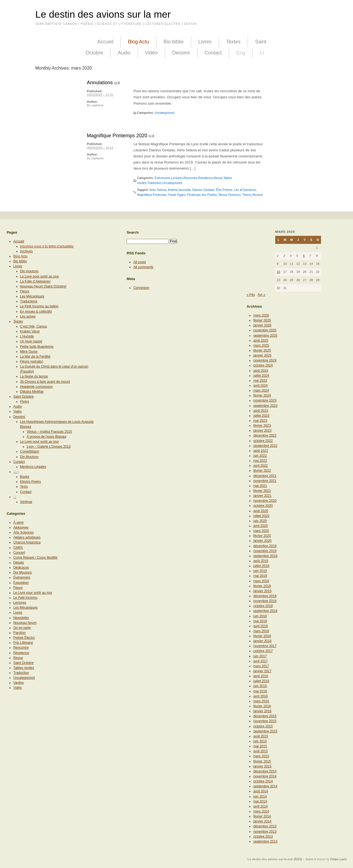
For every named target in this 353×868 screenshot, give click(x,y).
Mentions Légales (33, 467)
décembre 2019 (265, 546)
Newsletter (21, 618)
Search (133, 232)
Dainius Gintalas (203, 190)
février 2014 (262, 816)
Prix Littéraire (23, 643)
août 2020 (261, 511)
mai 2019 (260, 576)
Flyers (25, 402)
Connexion (141, 288)
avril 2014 (260, 806)
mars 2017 (261, 666)
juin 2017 (260, 656)
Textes (233, 42)
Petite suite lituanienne (37, 347)
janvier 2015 (262, 766)
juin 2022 (260, 456)
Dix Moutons (29, 457)
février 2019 (262, 586)
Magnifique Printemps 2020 (117, 136)
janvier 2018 (262, 641)
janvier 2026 (262, 325)
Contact (213, 53)
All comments (143, 267)
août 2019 (261, 561)
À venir (18, 523)
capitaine (97, 105)
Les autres (28, 316)
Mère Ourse (29, 352)
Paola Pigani (177, 195)
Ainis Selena (158, 190)
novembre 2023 (265, 400)
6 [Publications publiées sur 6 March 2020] (304, 256)
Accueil (105, 42)
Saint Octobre (23, 397)
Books (25, 477)
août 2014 (261, 791)
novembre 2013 (265, 832)
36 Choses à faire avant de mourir (45, 382)
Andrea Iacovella (179, 190)
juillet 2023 (261, 416)
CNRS (18, 548)
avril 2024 (260, 386)
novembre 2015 (265, 721)
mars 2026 (261, 315)
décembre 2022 (265, 436)
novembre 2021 (265, 481)
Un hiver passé (31, 341)
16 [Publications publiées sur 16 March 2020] (279, 272)
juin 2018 (260, 616)
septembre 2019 (265, 556)
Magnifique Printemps (152, 195)
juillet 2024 (261, 376)
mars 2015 (261, 756)
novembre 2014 (265, 776)
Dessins (181, 53)
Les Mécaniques (32, 296)
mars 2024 (261, 391)
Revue (218, 178)
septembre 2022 (265, 446)
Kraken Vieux (30, 331)
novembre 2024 (265, 360)
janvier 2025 (262, 355)
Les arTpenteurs (245, 190)
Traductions (29, 301)
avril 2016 (260, 696)
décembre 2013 (265, 826)
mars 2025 (261, 345)
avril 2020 (260, 526)
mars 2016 (261, 701)
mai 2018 (260, 621)
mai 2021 (260, 486)
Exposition (21, 583)
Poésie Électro (24, 638)
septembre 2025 (265, 336)
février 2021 (262, 491)
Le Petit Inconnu (25, 598)
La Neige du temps (34, 376)
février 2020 (262, 536)
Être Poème (224, 190)
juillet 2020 (261, 516)
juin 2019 (260, 571)
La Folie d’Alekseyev (35, 281)
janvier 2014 (262, 821)
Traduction (154, 183)
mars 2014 (261, 811)
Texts (24, 487)
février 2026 (262, 320)
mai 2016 (260, 691)
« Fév (251, 295)
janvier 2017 (262, 671)
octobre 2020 (263, 506)
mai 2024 (260, 381)
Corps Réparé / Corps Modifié (35, 558)
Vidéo (151, 53)
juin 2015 (260, 741)
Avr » (261, 295)
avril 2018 (260, 626)
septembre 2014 (265, 786)
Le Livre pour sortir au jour (40, 276)
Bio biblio (174, 42)
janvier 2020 (262, 541)
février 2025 (262, 350)
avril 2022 (260, 466)
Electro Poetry (31, 482)
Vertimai (26, 502)
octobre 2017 (263, 651)
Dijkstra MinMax (32, 392)
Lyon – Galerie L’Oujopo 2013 (49, 447)
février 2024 (262, 395)
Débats (18, 563)
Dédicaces (21, 568)
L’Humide (27, 336)
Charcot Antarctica (27, 542)
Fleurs (25, 291)
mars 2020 (261, 531)
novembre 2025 (265, 330)
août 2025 (261, 341)
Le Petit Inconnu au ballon (39, 306)
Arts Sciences (23, 532)
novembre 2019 (265, 551)
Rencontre (190, 178)
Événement (162, 178)
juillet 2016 (261, 681)
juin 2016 (260, 686)
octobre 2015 (263, 726)
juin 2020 (260, 521)
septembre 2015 (265, 731)
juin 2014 (260, 796)
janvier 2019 (262, 591)
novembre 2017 (265, 646)
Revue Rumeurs (229, 195)
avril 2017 (260, 661)
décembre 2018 (265, 596)
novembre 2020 (265, 501)
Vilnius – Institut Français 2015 (49, 432)
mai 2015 (260, 746)
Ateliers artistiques (27, 537)
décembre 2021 (265, 476)
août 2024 (261, 371)
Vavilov (18, 683)
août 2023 (261, 411)
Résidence (205, 178)
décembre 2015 (265, 716)
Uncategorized (165, 113)
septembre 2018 (265, 611)
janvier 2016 (262, 711)
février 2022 (262, 471)
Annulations (100, 83)
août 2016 (261, 676)
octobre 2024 (263, 365)
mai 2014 (260, 801)
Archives (26, 251)
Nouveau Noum (25, 623)
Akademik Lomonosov (37, 387)
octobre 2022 (263, 441)
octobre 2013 (263, 837)
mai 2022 (260, 461)
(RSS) (298, 859)
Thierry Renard (252, 195)
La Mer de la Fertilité (35, 357)
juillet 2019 (261, 566)
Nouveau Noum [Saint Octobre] (43, 286)
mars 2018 (261, 631)
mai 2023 (260, 421)
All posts (140, 262)
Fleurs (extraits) (32, 362)
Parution (19, 633)
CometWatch (30, 452)
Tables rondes (24, 668)
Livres (205, 42)
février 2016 (262, 706)
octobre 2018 (263, 606)
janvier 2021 (262, 496)
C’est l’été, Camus (34, 326)
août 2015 (261, 736)
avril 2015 (260, 751)
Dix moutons (29, 271)
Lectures (177, 178)
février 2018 (262, 636)
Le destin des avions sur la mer (103, 14)
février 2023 (262, 426)
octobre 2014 (263, 781)
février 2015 (262, 761)
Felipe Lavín (339, 859)
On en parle (22, 628)
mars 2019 (261, 581)
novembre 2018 (265, 601)
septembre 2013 (265, 841)
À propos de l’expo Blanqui (47, 437)
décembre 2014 (265, 771)
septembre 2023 (265, 406)
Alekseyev (21, 527)
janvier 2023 (262, 431)
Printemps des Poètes (202, 195)
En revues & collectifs (36, 312)
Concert (19, 553)
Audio (124, 53)
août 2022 (261, 451)
